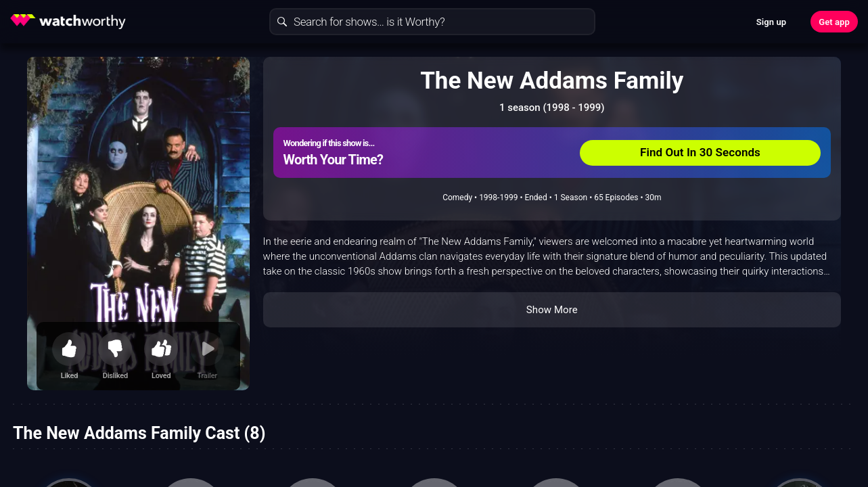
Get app (834, 22)
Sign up (771, 22)
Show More (552, 310)
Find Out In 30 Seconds (700, 152)
